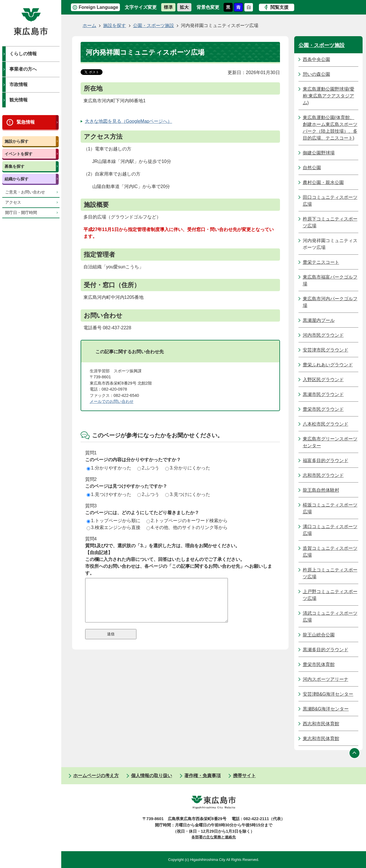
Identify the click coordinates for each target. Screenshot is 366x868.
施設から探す (17, 141)
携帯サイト (244, 776)
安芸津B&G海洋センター (328, 694)
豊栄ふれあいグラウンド (328, 365)
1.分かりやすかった (109, 468)
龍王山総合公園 (319, 635)
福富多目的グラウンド (326, 460)
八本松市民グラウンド (326, 424)
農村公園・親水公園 (323, 182)
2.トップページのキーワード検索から (187, 521)
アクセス (13, 202)
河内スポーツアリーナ (326, 679)
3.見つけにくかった (188, 494)
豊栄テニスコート (321, 262)
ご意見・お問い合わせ (25, 192)
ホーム (89, 25)
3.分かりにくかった (188, 468)
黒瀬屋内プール (319, 320)
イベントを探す (19, 154)
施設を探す (114, 25)
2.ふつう (148, 468)
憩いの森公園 (316, 74)
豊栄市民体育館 (319, 664)
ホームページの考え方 (96, 776)
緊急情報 (26, 122)
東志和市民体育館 (321, 739)
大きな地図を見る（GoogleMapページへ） (129, 121)
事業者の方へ (23, 69)
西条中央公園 (316, 59)
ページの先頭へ (355, 753)
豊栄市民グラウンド (323, 409)
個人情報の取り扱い (152, 776)
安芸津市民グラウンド (326, 350)
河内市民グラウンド (323, 335)
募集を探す (15, 166)
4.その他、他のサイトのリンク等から (187, 527)
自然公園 (312, 168)
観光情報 (19, 100)
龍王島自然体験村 (321, 490)
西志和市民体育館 (321, 724)
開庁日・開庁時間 (21, 213)
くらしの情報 (23, 54)
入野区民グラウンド (323, 380)
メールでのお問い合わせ (112, 401)
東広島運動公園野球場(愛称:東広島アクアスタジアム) (329, 96)
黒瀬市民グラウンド (323, 394)
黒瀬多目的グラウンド (326, 650)
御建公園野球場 (319, 153)
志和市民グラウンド (323, 475)
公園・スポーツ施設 (154, 25)
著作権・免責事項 (203, 776)
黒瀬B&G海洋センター (326, 709)
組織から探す (17, 179)
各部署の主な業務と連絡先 (214, 837)
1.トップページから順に (114, 521)
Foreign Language (98, 7)
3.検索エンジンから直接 (114, 527)
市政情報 (19, 84)
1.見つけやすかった (109, 494)
